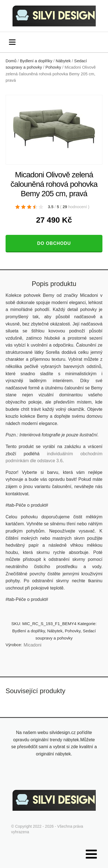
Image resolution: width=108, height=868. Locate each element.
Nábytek (63, 61)
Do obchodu (54, 243)
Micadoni (33, 645)
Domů (11, 61)
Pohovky (53, 67)
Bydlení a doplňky (36, 61)
